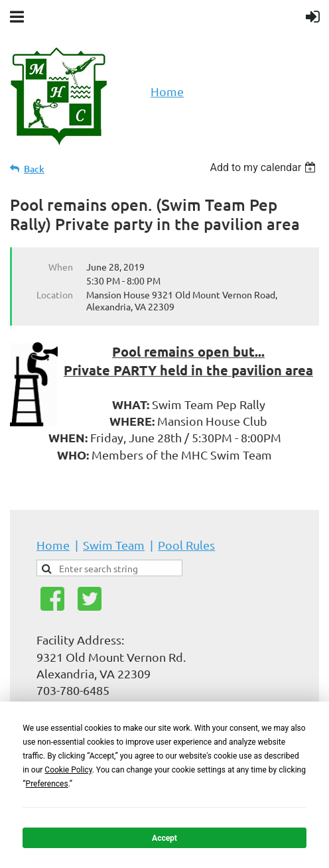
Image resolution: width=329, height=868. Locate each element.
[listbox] (264, 167)
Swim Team (114, 545)
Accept (164, 838)
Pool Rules (186, 545)
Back (34, 169)
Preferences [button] (47, 784)
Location (55, 294)
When (61, 267)
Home (167, 91)
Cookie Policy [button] (68, 770)
